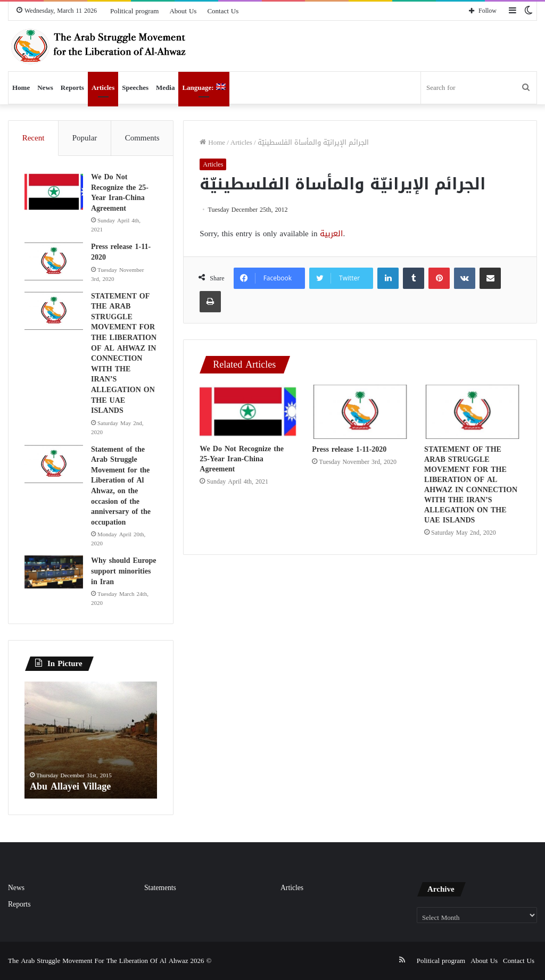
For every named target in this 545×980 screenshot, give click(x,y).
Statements (160, 888)
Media (165, 88)
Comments (142, 138)
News (45, 88)
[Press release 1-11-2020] (360, 412)
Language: (204, 88)
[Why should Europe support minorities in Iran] (54, 572)
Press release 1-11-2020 (349, 449)
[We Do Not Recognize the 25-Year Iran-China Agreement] (248, 412)
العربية (331, 234)
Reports (72, 88)
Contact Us (223, 11)
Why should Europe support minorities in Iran (124, 571)
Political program (134, 11)
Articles (103, 88)
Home (21, 88)
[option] (91, 740)
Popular (85, 138)
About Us (183, 11)
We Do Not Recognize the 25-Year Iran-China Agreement (242, 459)
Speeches (135, 88)
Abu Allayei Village (70, 786)
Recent (34, 138)
